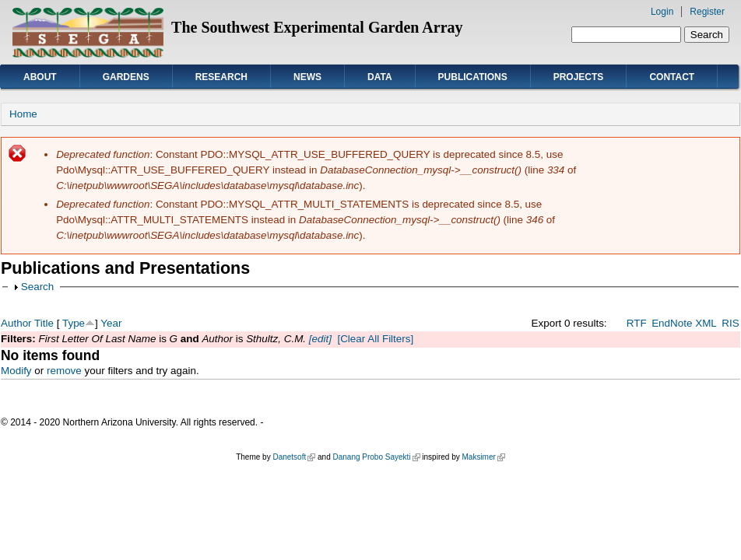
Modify (16, 371)
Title (44, 323)
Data (380, 77)
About (40, 77)
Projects (579, 77)
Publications (473, 77)
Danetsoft (294, 457)
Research (221, 77)
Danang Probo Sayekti (376, 457)
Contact (672, 77)
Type (74, 323)
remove (64, 371)
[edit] (319, 339)
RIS (730, 323)
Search (38, 287)
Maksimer (483, 457)
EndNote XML (684, 323)
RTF (637, 323)
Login (662, 12)
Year (111, 323)
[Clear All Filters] (375, 339)
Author (16, 323)
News (307, 77)
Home (23, 114)
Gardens (126, 77)
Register (707, 12)
